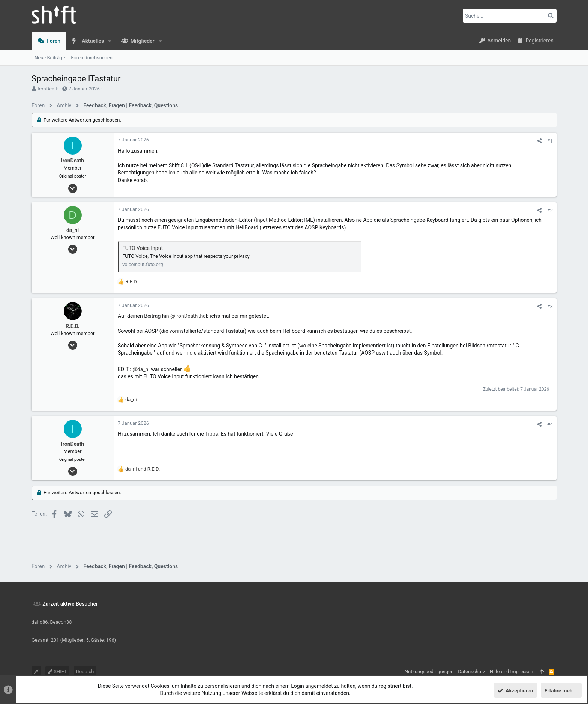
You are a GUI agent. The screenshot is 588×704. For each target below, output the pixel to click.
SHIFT (57, 672)
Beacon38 (61, 622)
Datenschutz (471, 672)
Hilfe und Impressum (512, 672)
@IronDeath (184, 316)
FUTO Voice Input (142, 248)
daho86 (40, 622)
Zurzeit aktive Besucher (70, 604)
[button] (110, 41)
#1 (550, 141)
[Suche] (510, 16)
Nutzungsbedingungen (429, 672)
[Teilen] (539, 141)
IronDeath (48, 89)
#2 (550, 210)
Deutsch (85, 672)
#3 (550, 306)
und (142, 469)
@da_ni (141, 369)
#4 (550, 424)
